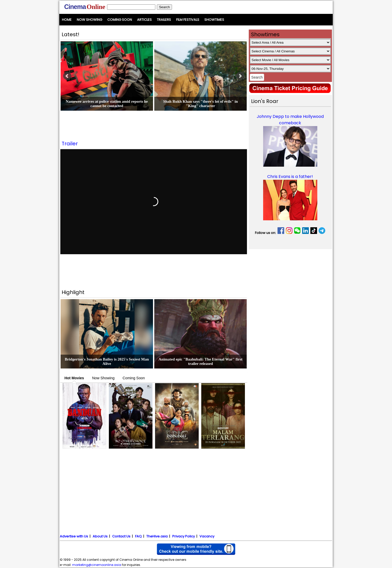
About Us (100, 536)
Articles (144, 20)
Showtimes (214, 20)
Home (67, 20)
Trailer (70, 144)
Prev (67, 76)
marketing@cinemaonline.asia (97, 565)
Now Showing (89, 20)
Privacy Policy (184, 536)
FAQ (138, 536)
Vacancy (207, 536)
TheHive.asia (157, 536)
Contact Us (121, 536)
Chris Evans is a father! (290, 177)
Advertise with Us (74, 536)
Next (240, 76)
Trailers (164, 20)
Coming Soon (120, 20)
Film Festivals (188, 20)
